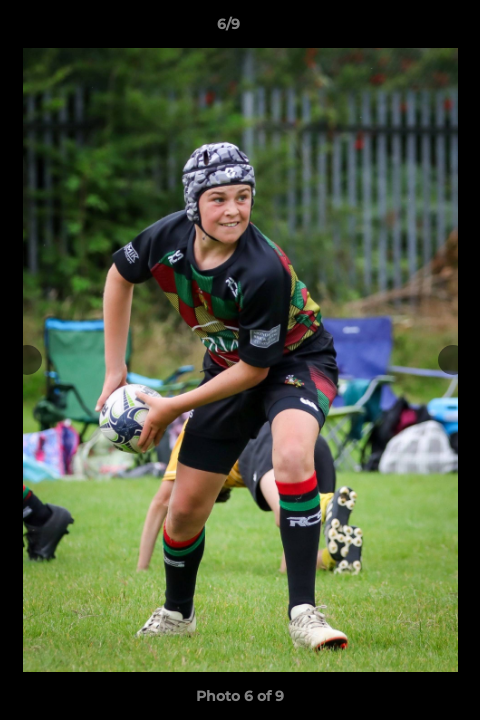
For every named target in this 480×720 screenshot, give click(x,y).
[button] (408, 29)
